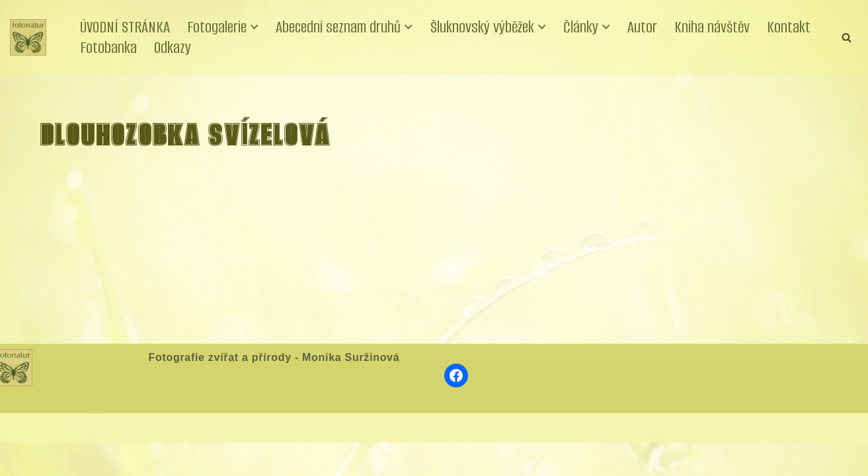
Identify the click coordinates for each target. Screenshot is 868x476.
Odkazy (173, 47)
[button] (257, 27)
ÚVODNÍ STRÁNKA (126, 27)
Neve (22, 461)
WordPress (108, 461)
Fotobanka (108, 47)
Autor (650, 27)
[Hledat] (847, 37)
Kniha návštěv (720, 27)
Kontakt (797, 27)
